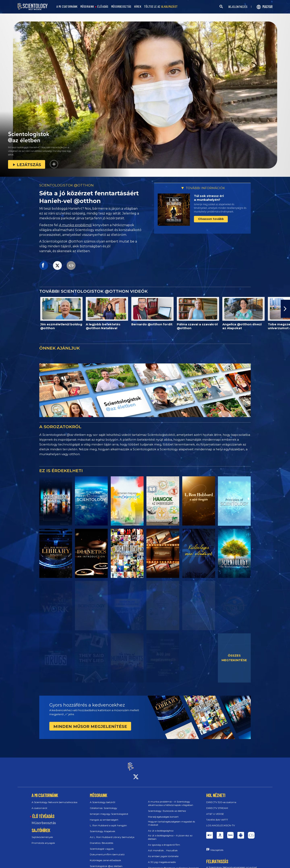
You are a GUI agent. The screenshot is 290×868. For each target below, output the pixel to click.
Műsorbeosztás (44, 819)
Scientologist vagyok (102, 845)
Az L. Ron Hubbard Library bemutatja (112, 833)
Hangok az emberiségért (104, 816)
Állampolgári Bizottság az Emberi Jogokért (173, 864)
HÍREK (138, 7)
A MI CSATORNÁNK (67, 7)
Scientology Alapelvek (103, 828)
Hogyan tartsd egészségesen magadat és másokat (171, 820)
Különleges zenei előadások (105, 857)
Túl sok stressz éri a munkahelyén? (209, 198)
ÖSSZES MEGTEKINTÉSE (234, 658)
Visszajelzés (217, 846)
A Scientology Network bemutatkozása (54, 799)
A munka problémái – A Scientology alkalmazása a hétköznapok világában (171, 800)
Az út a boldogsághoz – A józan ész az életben (170, 834)
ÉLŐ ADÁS (103, 7)
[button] (285, 309)
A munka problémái (75, 225)
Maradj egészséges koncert (163, 813)
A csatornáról (39, 804)
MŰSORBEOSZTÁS (121, 7)
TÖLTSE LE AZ (161, 7)
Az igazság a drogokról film (164, 841)
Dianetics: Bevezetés (101, 839)
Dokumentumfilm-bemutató (107, 851)
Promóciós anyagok (43, 839)
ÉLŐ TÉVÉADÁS (43, 813)
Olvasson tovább (211, 219)
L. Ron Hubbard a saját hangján (108, 822)
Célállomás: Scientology (104, 804)
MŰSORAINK (87, 7)
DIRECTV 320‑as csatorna (221, 799)
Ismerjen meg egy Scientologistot (109, 810)
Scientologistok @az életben (106, 862)
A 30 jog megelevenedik (162, 858)
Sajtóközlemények (42, 834)
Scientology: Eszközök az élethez (167, 807)
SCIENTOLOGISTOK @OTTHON (66, 185)
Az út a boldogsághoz (161, 827)
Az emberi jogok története (163, 853)
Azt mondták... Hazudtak (163, 847)
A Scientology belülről (103, 799)
